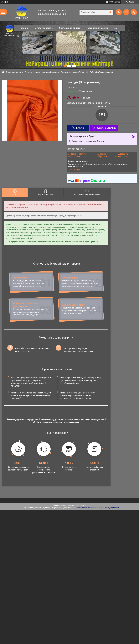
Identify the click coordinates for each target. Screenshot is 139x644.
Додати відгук (134, 12)
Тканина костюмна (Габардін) (74, 72)
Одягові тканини (32, 72)
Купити (80, 128)
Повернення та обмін (97, 28)
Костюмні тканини (50, 72)
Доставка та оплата (70, 28)
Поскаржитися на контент (86, 532)
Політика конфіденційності (108, 532)
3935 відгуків (115, 2)
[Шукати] (110, 12)
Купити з (106, 128)
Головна (24, 28)
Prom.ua (83, 530)
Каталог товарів (43, 28)
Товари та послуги (14, 72)
